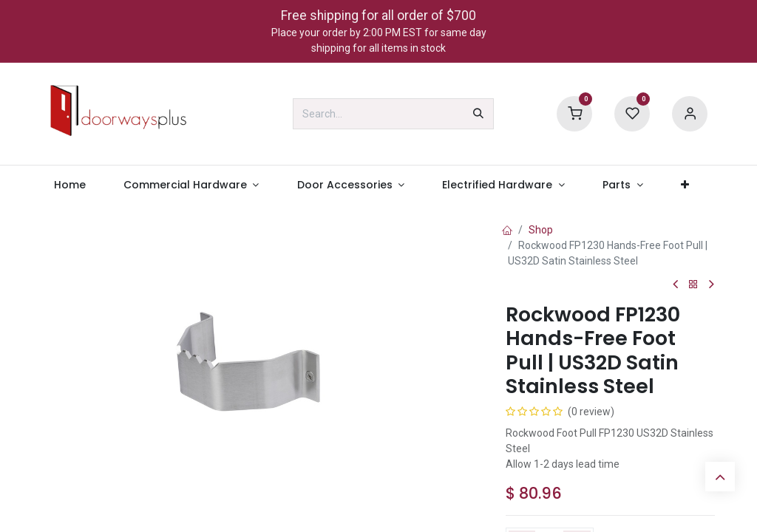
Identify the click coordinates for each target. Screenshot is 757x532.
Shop (541, 230)
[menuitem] (69, 185)
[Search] (478, 114)
